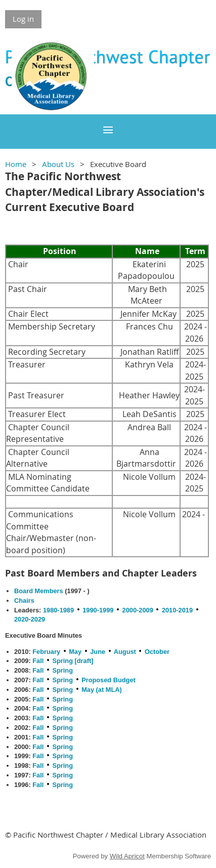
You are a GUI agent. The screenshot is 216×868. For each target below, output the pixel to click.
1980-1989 (58, 610)
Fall (38, 661)
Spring (62, 670)
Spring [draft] (73, 661)
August (125, 652)
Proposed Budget (109, 680)
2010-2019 (177, 610)
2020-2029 (30, 619)
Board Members (39, 591)
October (157, 652)
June (98, 652)
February (46, 652)
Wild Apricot (127, 856)
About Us (58, 164)
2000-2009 (138, 610)
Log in (23, 19)
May (75, 652)
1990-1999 (98, 610)
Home (16, 164)
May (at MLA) (102, 690)
